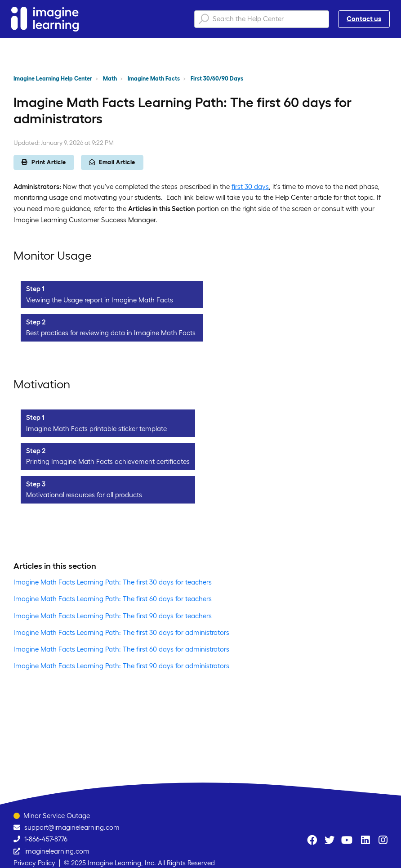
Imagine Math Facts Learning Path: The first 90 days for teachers (113, 616)
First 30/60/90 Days (217, 79)
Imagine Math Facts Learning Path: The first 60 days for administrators (121, 649)
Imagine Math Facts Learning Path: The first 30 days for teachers (113, 582)
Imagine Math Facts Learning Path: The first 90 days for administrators (121, 666)
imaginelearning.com (57, 851)
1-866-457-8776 (46, 839)
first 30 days (250, 187)
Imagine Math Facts (154, 79)
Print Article (44, 162)
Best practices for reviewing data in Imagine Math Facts (111, 333)
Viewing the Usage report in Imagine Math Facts (100, 300)
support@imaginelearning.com (72, 827)
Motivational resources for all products (84, 495)
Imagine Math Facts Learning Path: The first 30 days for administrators (121, 632)
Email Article (112, 162)
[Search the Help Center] (262, 19)
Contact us (364, 19)
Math (110, 79)
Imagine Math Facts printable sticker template (96, 429)
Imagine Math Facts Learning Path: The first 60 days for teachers (113, 599)
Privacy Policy (34, 863)
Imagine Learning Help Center (53, 79)
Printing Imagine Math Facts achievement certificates (108, 461)
